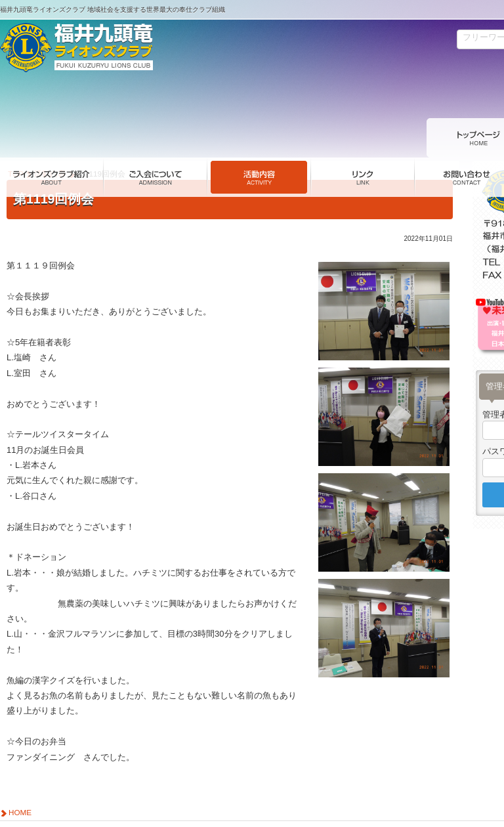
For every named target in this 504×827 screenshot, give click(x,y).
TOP (16, 138)
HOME (20, 776)
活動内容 (50, 138)
